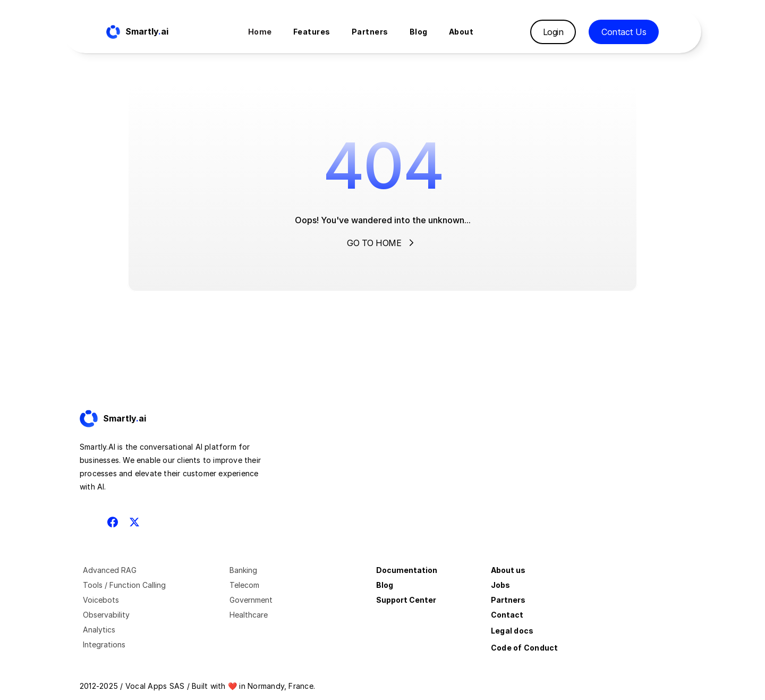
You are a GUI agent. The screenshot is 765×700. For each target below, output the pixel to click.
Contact (507, 615)
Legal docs (512, 631)
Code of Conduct (525, 648)
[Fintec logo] (122, 419)
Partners (508, 600)
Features (312, 32)
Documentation (407, 570)
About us (508, 570)
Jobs (500, 585)
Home (260, 32)
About (461, 32)
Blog (385, 585)
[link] (122, 419)
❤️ (232, 686)
